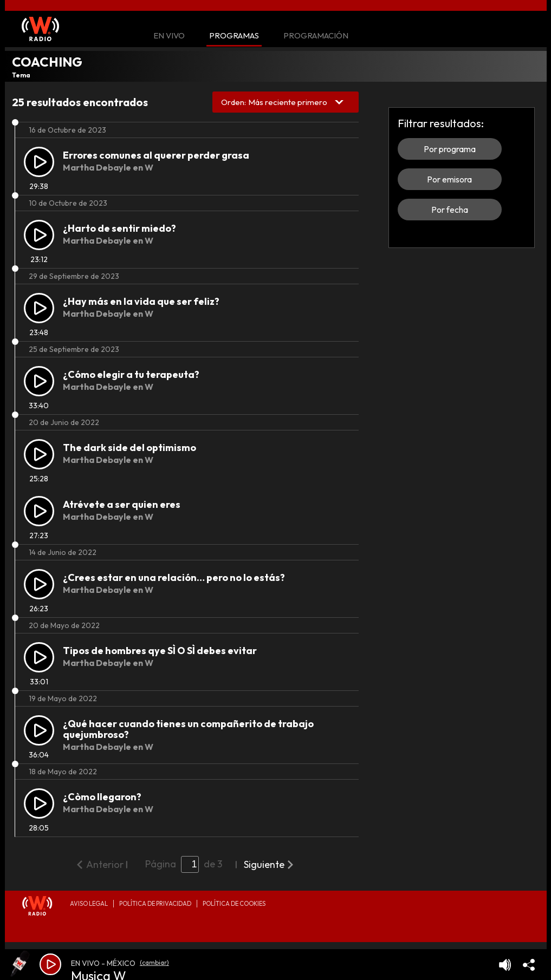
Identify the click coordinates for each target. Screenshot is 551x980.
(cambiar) (154, 962)
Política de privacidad (155, 904)
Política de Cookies (234, 904)
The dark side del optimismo (129, 447)
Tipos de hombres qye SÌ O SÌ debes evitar (160, 651)
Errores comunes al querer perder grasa (156, 155)
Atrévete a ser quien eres (122, 504)
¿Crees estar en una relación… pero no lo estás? (174, 577)
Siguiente (264, 864)
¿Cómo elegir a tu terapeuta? (131, 374)
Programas (234, 36)
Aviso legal (89, 904)
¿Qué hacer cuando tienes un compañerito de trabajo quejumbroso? (188, 729)
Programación (316, 36)
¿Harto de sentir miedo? (119, 228)
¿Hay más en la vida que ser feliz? (141, 301)
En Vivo (169, 36)
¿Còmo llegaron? (102, 797)
